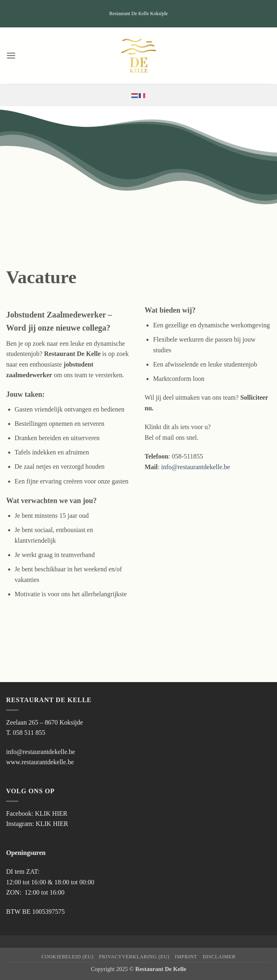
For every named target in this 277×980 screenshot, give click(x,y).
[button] (11, 55)
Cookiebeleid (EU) (67, 957)
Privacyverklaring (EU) (134, 957)
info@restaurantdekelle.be (196, 467)
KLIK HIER (51, 813)
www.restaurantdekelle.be (40, 762)
